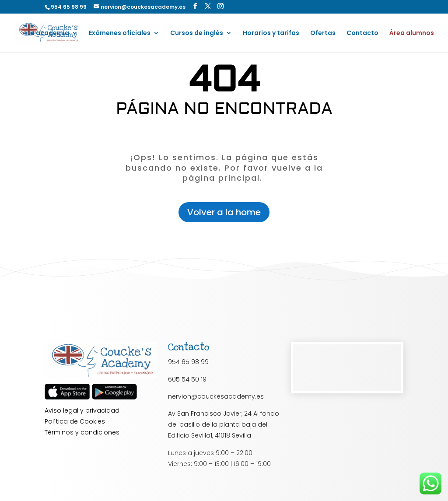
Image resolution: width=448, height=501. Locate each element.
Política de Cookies (75, 421)
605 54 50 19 (187, 379)
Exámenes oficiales (120, 33)
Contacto (362, 33)
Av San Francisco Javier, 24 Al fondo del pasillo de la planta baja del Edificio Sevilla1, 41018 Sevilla (224, 424)
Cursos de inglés (197, 33)
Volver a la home (224, 212)
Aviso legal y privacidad (82, 410)
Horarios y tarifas (271, 33)
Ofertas (323, 33)
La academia (48, 33)
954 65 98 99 (188, 362)
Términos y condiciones (82, 432)
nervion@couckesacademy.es (216, 396)
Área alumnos (412, 33)
